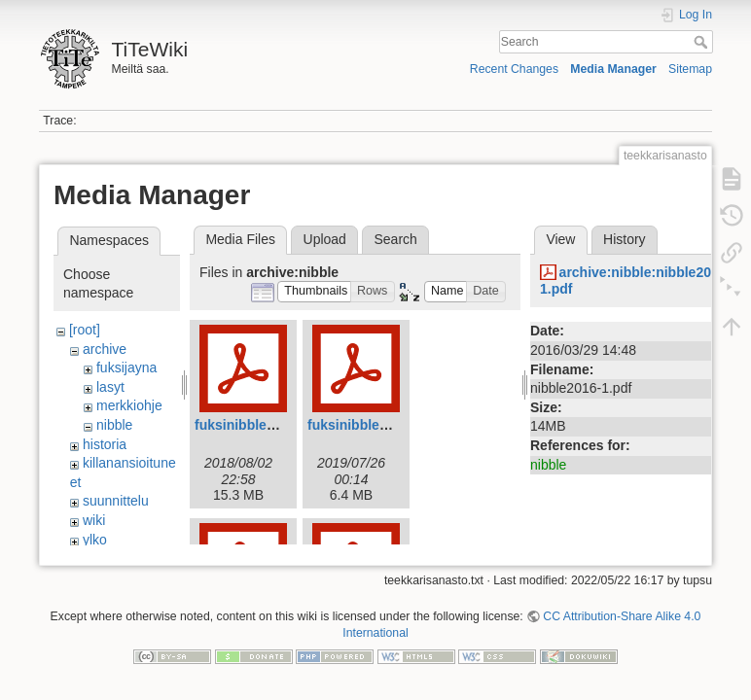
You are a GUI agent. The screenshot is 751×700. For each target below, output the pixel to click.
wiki (94, 520)
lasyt (110, 387)
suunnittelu (116, 501)
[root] (85, 330)
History (625, 239)
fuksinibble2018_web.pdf (275, 425)
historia (105, 444)
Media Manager (613, 69)
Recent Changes (514, 69)
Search (703, 42)
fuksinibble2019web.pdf (384, 425)
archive (105, 349)
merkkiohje (129, 405)
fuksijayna (126, 367)
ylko (95, 540)
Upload (325, 239)
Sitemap (690, 69)
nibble (114, 425)
